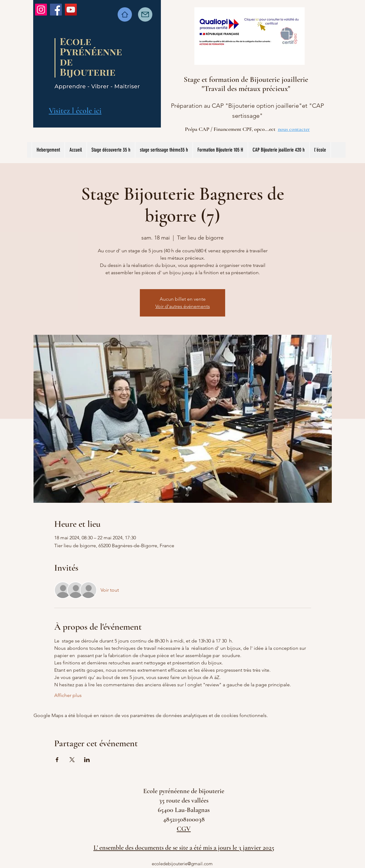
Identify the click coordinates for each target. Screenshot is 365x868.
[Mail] (145, 14)
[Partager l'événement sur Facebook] (57, 760)
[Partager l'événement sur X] (72, 760)
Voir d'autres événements (183, 306)
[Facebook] (56, 10)
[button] (164, 150)
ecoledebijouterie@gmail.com (182, 864)
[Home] (125, 14)
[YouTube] (71, 10)
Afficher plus (68, 695)
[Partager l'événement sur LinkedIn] (87, 760)
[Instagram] (41, 10)
